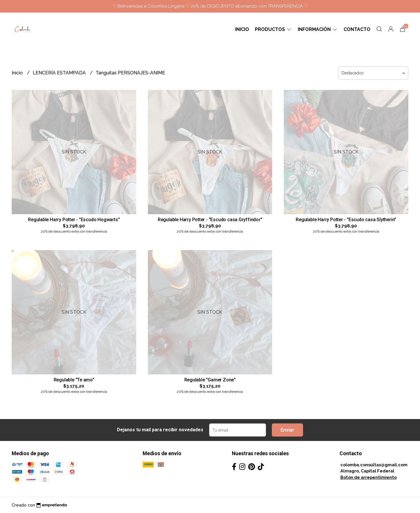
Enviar (287, 430)
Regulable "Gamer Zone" (210, 380)
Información (318, 29)
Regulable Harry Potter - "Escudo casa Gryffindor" (210, 220)
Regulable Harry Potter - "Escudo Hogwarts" (74, 220)
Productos (273, 29)
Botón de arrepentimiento (369, 477)
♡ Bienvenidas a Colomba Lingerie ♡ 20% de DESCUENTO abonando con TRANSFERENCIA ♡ (210, 6)
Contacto (357, 29)
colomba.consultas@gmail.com (374, 465)
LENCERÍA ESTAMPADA (60, 73)
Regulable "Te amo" (74, 380)
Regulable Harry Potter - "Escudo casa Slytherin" (346, 220)
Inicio (242, 29)
